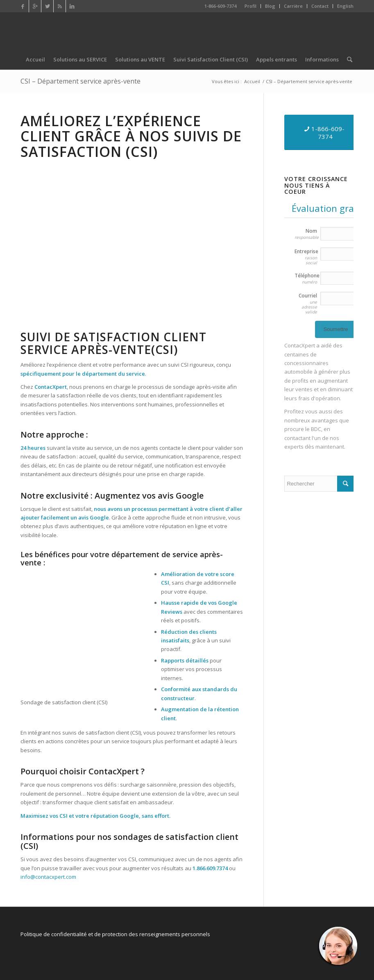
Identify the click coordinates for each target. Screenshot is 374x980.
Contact (320, 6)
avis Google (94, 517)
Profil (250, 6)
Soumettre (335, 329)
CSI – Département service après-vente (80, 81)
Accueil (252, 81)
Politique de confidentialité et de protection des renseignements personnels (115, 934)
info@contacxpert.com (48, 877)
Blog (270, 6)
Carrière (293, 6)
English (345, 6)
